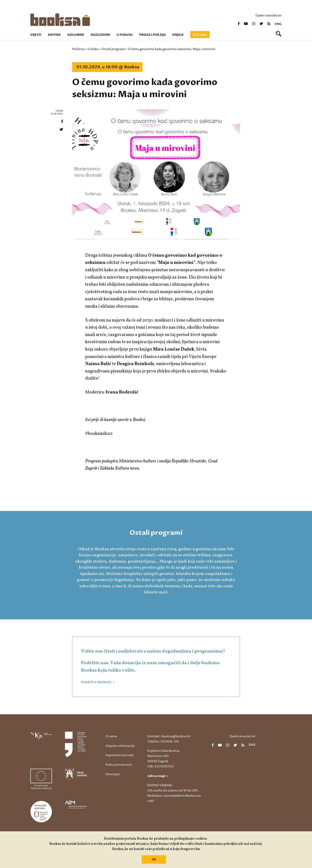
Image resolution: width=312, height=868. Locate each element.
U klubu (200, 35)
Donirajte (113, 774)
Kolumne (76, 35)
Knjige (178, 35)
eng (278, 24)
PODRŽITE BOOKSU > (98, 682)
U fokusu (125, 35)
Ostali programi (113, 49)
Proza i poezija (153, 35)
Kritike (54, 35)
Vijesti (36, 35)
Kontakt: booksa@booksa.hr (169, 736)
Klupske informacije (120, 746)
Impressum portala (119, 755)
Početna (78, 49)
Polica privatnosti (119, 765)
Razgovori (100, 35)
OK (154, 860)
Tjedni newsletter (268, 15)
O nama (111, 736)
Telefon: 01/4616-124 (163, 742)
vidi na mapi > (158, 776)
